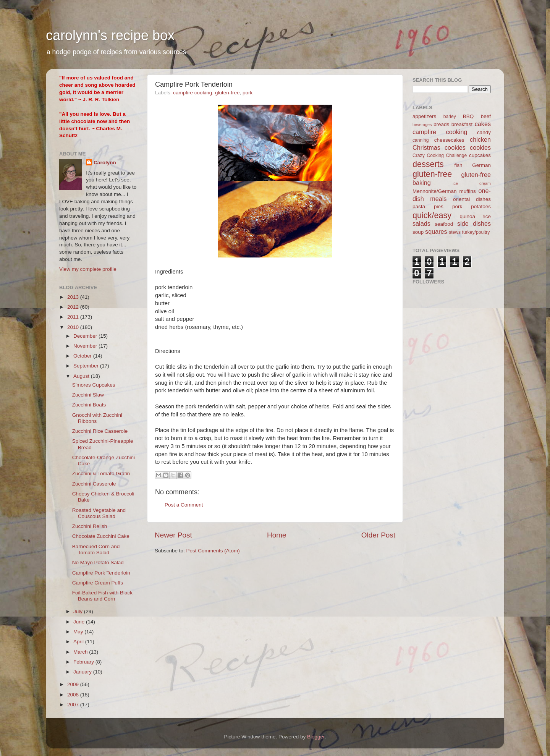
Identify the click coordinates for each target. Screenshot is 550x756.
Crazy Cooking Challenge (440, 155)
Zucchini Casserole (94, 484)
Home (277, 535)
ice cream (472, 183)
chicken (480, 139)
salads (421, 223)
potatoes (481, 206)
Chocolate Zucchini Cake (101, 536)
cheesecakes (449, 140)
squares (436, 231)
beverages (422, 125)
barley (450, 117)
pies (439, 206)
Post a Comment (184, 505)
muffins (467, 191)
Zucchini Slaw (88, 395)
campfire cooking (192, 93)
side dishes (474, 223)
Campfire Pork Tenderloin (101, 573)
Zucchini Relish (90, 526)
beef (486, 116)
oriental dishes (472, 199)
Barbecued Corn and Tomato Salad (96, 550)
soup (418, 232)
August (82, 376)
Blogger (316, 737)
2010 (74, 327)
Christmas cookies (439, 147)
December (86, 336)
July (79, 611)
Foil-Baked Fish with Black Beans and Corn (102, 596)
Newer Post (173, 535)
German (481, 165)
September (87, 366)
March (81, 652)
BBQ (468, 116)
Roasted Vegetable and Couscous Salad (99, 513)
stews (455, 232)
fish (459, 165)
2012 (74, 307)
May (79, 632)
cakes (483, 124)
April (79, 642)
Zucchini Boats (89, 405)
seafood (444, 224)
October (83, 356)
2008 (74, 695)
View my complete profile (88, 269)
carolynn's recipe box (110, 35)
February (84, 662)
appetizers (424, 116)
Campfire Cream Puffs (98, 583)
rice (487, 216)
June (80, 622)
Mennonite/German (435, 191)
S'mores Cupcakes (94, 385)
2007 (74, 705)
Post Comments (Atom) (213, 551)
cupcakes (480, 155)
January (83, 672)
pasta (419, 206)
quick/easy (432, 215)
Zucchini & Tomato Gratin (101, 474)
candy (484, 132)
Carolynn (105, 163)
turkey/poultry (476, 232)
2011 (74, 317)
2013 (74, 297)
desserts (428, 164)
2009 (74, 684)
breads (441, 124)
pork (247, 93)
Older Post (378, 535)
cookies (480, 147)
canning (421, 140)
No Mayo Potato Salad (98, 563)
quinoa (467, 216)
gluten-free (227, 93)
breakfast (462, 124)
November (86, 346)
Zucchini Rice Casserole (100, 431)
